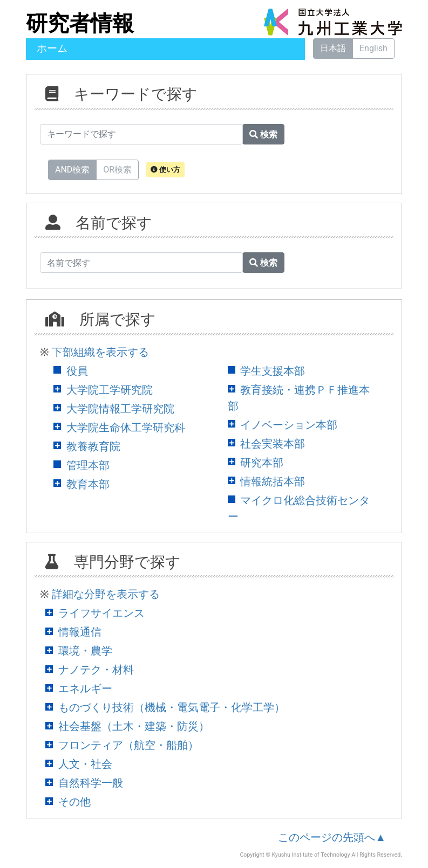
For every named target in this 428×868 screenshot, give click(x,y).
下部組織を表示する (100, 352)
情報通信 (80, 632)
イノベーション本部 (289, 425)
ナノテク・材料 (96, 670)
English (373, 48)
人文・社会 (85, 764)
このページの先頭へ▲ (332, 837)
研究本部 (262, 463)
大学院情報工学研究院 (120, 409)
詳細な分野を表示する (106, 594)
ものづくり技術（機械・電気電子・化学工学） (172, 707)
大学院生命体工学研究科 (126, 428)
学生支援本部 (273, 371)
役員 (77, 371)
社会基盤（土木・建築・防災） (134, 726)
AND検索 (72, 169)
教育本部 (88, 484)
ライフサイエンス (101, 613)
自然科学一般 (91, 783)
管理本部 (88, 465)
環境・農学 (85, 651)
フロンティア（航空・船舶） (128, 745)
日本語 (333, 48)
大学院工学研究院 (110, 390)
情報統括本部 (273, 481)
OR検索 (117, 169)
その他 (74, 802)
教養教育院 (93, 446)
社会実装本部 (273, 444)
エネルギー (85, 688)
